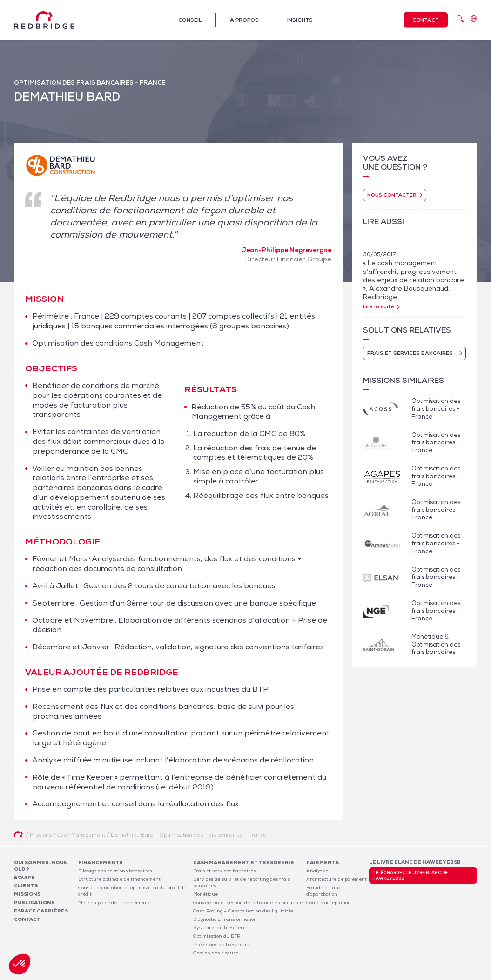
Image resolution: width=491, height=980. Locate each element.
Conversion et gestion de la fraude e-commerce (248, 902)
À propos (244, 20)
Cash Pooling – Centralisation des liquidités (243, 911)
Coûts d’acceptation (329, 902)
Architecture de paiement (336, 879)
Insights (300, 20)
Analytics (317, 871)
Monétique (205, 894)
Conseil (190, 20)
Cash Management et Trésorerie (244, 862)
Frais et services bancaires (224, 871)
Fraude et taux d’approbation (323, 891)
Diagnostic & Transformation (225, 919)
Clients (26, 886)
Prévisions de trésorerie (221, 944)
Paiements (323, 862)
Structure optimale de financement (119, 879)
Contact (426, 20)
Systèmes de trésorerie (220, 928)
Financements (100, 862)
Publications (34, 902)
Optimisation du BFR (217, 936)
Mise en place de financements (114, 902)
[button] (20, 964)
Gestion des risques (216, 953)
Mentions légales (356, 975)
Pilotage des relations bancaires (115, 871)
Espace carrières (41, 911)
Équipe (24, 877)
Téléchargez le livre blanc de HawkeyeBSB (410, 876)
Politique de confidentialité (415, 975)
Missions (27, 894)
